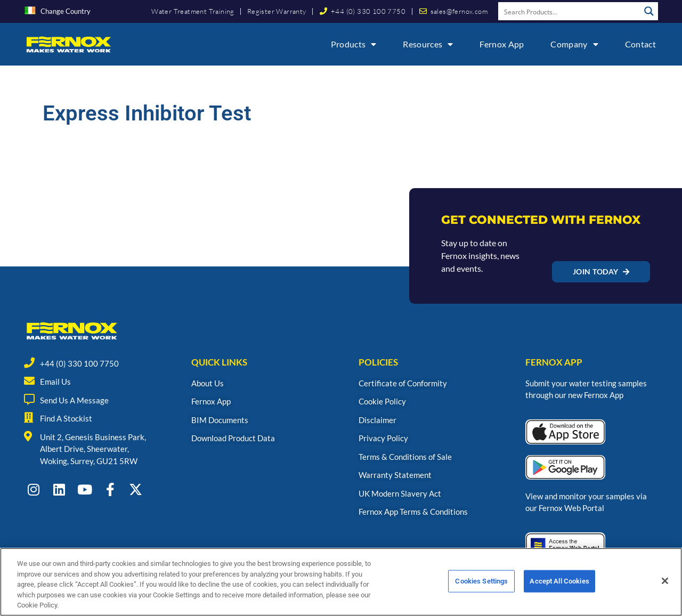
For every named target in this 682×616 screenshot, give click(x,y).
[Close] (665, 586)
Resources (428, 44)
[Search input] (570, 11)
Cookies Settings (481, 586)
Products (354, 44)
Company (574, 44)
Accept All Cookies (559, 586)
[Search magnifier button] (649, 11)
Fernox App (502, 44)
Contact (640, 44)
